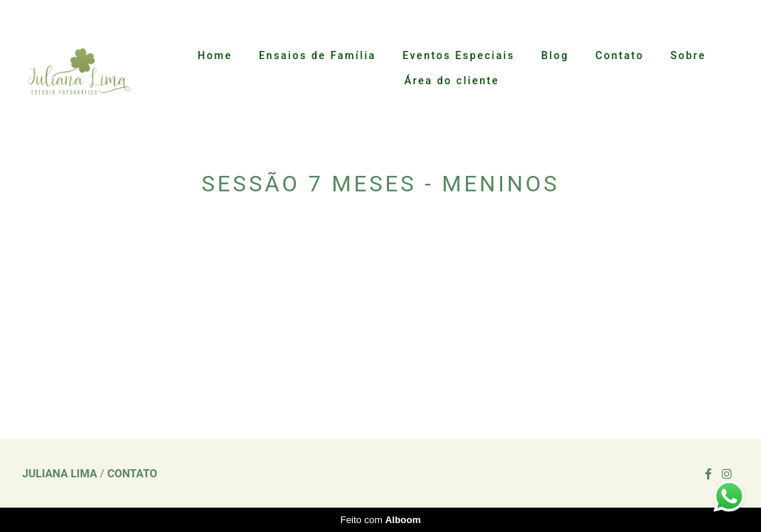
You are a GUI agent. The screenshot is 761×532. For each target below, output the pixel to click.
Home (215, 55)
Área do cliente (452, 81)
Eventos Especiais (459, 55)
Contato (620, 55)
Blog (555, 55)
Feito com (380, 520)
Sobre (688, 55)
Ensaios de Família (317, 55)
